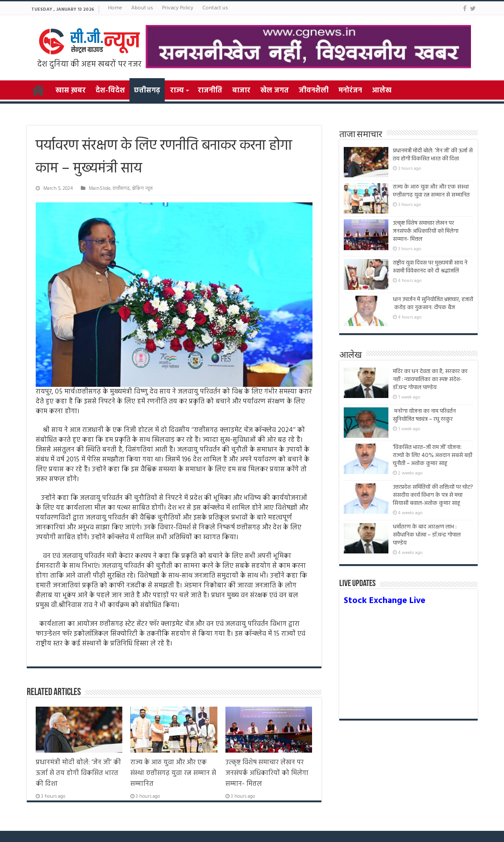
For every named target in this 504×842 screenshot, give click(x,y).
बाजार (241, 91)
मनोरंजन (350, 91)
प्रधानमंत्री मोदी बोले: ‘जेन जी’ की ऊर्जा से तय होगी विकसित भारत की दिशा (78, 773)
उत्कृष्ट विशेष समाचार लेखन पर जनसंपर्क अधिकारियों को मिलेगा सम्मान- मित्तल (267, 773)
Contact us (215, 8)
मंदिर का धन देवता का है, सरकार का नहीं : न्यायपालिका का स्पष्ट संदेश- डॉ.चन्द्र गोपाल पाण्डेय (430, 379)
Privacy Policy (178, 8)
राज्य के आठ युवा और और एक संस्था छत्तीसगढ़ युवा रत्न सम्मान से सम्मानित (173, 773)
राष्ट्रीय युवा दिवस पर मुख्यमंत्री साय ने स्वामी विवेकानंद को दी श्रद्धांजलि (430, 267)
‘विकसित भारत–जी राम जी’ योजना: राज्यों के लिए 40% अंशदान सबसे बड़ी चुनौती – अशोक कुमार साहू (433, 455)
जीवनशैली (314, 91)
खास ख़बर (71, 91)
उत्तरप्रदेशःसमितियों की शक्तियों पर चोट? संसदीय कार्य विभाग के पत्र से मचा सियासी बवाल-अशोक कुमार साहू (433, 495)
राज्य (177, 91)
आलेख (382, 91)
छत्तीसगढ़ (147, 91)
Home (115, 8)
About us (142, 8)
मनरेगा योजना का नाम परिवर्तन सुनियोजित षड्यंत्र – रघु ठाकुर (424, 415)
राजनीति (210, 91)
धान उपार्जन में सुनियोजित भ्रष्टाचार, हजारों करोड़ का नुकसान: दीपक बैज (433, 304)
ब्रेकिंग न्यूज (142, 189)
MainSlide (100, 189)
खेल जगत (275, 91)
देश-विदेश (110, 91)
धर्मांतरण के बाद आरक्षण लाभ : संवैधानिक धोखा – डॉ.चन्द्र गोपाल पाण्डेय (427, 535)
